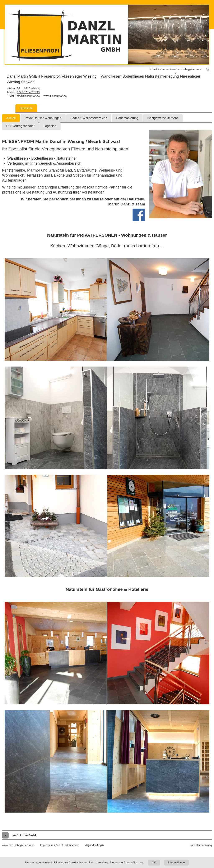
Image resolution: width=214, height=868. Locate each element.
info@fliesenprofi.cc (28, 96)
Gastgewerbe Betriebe (163, 118)
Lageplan (50, 126)
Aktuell (11, 118)
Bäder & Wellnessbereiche (89, 118)
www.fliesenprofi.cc (55, 96)
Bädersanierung (127, 118)
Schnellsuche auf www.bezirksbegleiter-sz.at (175, 69)
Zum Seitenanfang (201, 845)
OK (154, 862)
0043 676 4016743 (28, 92)
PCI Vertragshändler (20, 126)
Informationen (176, 862)
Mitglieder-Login (94, 845)
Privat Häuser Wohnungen (43, 118)
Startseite (26, 108)
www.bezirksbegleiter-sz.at (18, 845)
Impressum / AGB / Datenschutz (59, 845)
